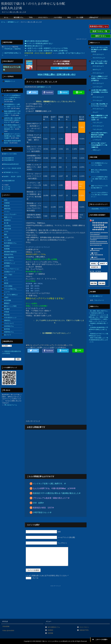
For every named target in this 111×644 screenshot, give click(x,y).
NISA (69, 17)
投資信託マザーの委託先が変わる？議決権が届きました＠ (57, 493)
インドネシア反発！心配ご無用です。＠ (49, 484)
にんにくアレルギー (10, 214)
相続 (5, 234)
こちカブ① (7, 187)
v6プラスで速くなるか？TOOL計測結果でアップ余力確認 (99, 145)
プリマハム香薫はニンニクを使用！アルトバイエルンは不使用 (99, 78)
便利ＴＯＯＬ (101, 36)
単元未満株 (8, 300)
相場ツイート (8, 217)
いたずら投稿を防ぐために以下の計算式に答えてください (47, 576)
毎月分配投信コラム (10, 243)
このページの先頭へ (102, 640)
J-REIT (6, 298)
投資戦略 (7, 249)
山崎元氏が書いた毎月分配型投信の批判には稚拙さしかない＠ (12, 120)
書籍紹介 (7, 303)
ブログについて (9, 323)
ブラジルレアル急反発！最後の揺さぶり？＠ (51, 498)
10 (97, 147)
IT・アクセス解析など (11, 295)
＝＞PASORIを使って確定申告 (11, 49)
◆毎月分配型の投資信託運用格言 (37, 41)
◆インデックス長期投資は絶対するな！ (39, 43)
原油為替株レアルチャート (100, 209)
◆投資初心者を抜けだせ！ (34, 46)
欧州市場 (7, 329)
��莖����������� (97, 258)
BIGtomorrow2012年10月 (11, 164)
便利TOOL (7, 209)
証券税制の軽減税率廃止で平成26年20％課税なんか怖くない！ (98, 330)
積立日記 (7, 315)
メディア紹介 (8, 275)
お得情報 (7, 266)
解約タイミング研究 (10, 306)
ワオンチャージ (99, 300)
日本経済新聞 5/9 (8, 158)
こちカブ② (7, 189)
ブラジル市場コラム (10, 289)
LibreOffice (7, 226)
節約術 (6, 283)
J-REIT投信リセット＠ (42, 512)
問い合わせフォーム (11, 405)
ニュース (7, 292)
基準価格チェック (44, 87)
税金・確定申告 (9, 257)
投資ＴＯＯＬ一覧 (100, 31)
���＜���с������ (96, 254)
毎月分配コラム (19, 17)
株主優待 (7, 309)
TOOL (31, 17)
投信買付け (8, 220)
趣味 (5, 277)
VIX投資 (7, 312)
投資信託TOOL (9, 255)
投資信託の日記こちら (99, 26)
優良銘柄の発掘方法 (10, 252)
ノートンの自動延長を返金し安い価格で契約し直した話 (99, 179)
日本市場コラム (9, 326)
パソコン (7, 212)
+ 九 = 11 (32, 578)
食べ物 (6, 223)
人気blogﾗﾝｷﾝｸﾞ (94, 17)
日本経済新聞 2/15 (9, 181)
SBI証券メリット (10, 81)
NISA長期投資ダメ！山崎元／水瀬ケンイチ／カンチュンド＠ (12, 106)
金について (8, 335)
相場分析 (7, 206)
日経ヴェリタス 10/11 (10, 154)
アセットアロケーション (12, 269)
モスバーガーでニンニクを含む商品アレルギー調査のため (99, 50)
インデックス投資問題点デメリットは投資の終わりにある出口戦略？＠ (12, 97)
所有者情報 (6, 626)
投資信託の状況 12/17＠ (43, 508)
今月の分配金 (8, 286)
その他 (6, 237)
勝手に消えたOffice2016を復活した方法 (99, 171)
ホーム (6, 17)
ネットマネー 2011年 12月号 (12, 168)
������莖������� (96, 250)
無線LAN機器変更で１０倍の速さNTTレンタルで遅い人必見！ (12, 113)
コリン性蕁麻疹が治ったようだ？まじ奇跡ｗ (99, 164)
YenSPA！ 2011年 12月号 (12, 177)
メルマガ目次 (58, 17)
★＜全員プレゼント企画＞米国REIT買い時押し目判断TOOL (46, 51)
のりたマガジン (43, 17)
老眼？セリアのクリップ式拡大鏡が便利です (99, 187)
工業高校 (7, 203)
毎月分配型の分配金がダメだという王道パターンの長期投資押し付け (12, 127)
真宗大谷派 (8, 229)
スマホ (6, 232)
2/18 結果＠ (38, 503)
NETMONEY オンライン (11, 172)
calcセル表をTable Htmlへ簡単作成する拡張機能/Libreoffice (99, 135)
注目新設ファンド (10, 272)
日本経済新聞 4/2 (8, 160)
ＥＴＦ (6, 280)
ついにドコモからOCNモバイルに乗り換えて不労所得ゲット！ (99, 195)
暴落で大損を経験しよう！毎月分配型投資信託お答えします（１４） (98, 340)
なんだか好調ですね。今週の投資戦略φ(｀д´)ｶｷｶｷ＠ (54, 488)
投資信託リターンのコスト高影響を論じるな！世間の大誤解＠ (12, 136)
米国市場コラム (9, 332)
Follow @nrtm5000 (8, 631)
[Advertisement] (19, 31)
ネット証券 (80, 17)
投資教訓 (7, 246)
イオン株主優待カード (96, 296)
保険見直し (8, 320)
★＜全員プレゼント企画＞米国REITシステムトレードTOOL (46, 48)
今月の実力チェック (10, 318)
